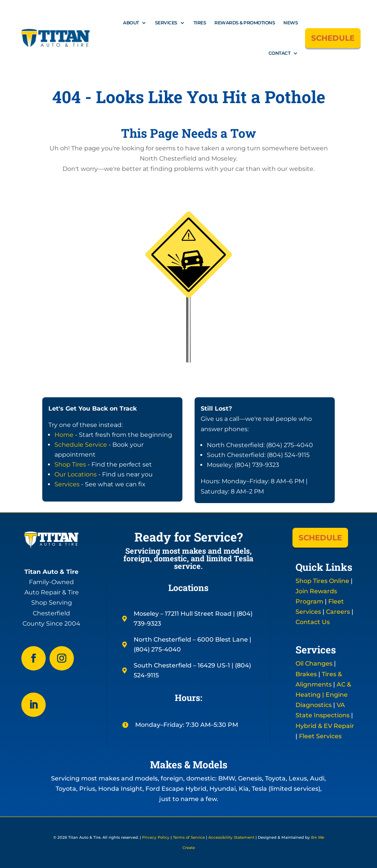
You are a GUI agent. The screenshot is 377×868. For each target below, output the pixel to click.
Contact (280, 53)
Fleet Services (320, 736)
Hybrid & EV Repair (325, 726)
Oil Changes (314, 663)
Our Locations (76, 474)
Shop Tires (70, 464)
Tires (200, 23)
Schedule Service (81, 445)
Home (64, 435)
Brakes (306, 674)
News (291, 23)
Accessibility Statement (231, 837)
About (131, 23)
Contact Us (313, 622)
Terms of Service (189, 837)
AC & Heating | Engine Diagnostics (323, 695)
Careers (338, 612)
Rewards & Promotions (245, 23)
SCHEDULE (333, 38)
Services (166, 23)
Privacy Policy (156, 837)
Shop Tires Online (322, 581)
